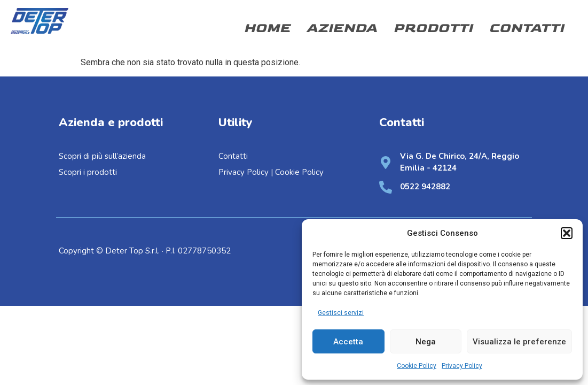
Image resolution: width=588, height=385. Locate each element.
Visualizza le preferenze (519, 342)
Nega (426, 342)
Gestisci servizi (341, 313)
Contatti (526, 28)
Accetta (348, 342)
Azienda (342, 28)
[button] (567, 233)
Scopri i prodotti (88, 172)
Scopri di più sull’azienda (103, 156)
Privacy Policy (462, 366)
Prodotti (433, 28)
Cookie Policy (417, 366)
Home (267, 28)
